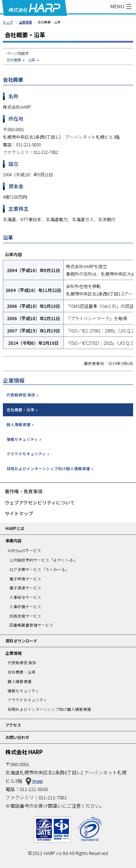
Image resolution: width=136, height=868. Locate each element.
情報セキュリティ (22, 439)
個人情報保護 (18, 424)
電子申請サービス (25, 579)
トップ (8, 22)
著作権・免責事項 (24, 491)
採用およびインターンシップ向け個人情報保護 (48, 469)
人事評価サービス (25, 607)
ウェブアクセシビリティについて (40, 502)
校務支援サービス (25, 616)
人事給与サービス (25, 597)
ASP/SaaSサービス (24, 550)
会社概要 (14, 60)
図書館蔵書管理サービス (31, 625)
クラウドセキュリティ (26, 454)
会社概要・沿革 (20, 410)
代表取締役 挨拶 (21, 395)
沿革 (32, 60)
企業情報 (25, 22)
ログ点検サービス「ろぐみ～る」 (39, 569)
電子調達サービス (25, 588)
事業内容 (13, 541)
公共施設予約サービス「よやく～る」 (43, 560)
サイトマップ (19, 513)
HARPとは (15, 528)
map (38, 781)
